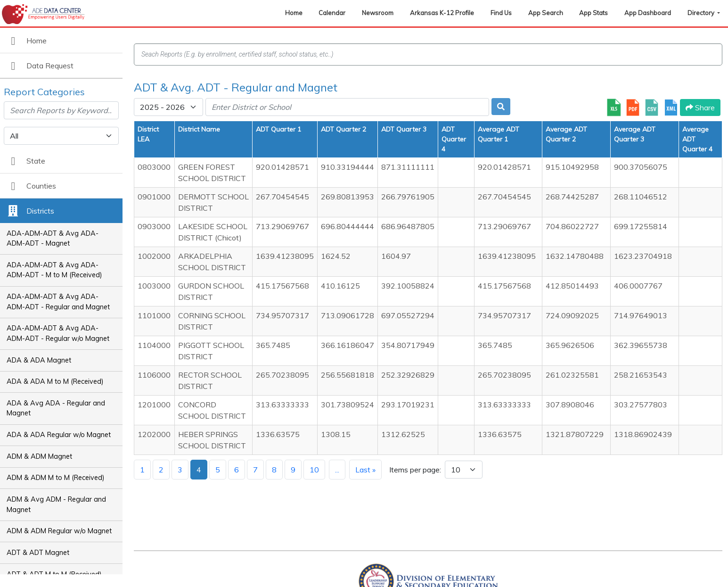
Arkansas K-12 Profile (442, 13)
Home (294, 13)
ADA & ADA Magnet (39, 360)
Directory (702, 13)
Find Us (501, 13)
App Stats (593, 13)
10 (314, 470)
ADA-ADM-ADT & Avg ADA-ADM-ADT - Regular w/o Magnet (58, 333)
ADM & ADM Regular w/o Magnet (59, 531)
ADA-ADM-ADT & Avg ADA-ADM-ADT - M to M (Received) (54, 270)
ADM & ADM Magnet (39, 456)
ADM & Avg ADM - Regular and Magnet (56, 504)
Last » (365, 470)
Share (700, 107)
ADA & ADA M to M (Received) (55, 381)
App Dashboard (648, 13)
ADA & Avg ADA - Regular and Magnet (56, 408)
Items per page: (415, 470)
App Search (546, 13)
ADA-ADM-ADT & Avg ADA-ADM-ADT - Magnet (53, 239)
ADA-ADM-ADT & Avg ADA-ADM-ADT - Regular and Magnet (58, 302)
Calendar (332, 13)
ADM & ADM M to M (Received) (56, 478)
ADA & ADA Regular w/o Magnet (59, 435)
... (337, 470)
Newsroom (378, 13)
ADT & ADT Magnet (38, 553)
